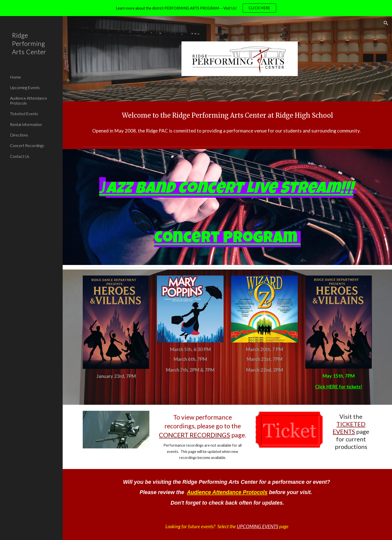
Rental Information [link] (26, 124)
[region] (196, 8)
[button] (386, 23)
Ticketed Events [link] (24, 114)
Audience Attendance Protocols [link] (29, 100)
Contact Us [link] (20, 156)
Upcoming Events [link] (25, 87)
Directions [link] (19, 135)
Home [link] (16, 77)
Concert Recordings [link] (27, 145)
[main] (227, 115)
